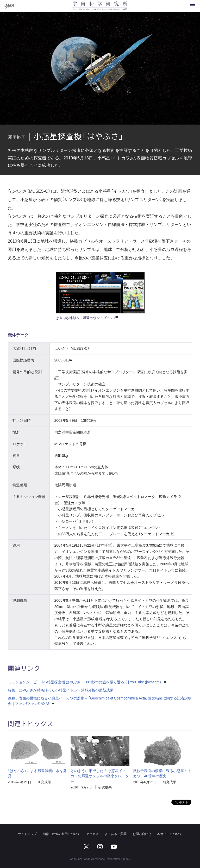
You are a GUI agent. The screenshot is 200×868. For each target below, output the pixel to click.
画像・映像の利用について (61, 834)
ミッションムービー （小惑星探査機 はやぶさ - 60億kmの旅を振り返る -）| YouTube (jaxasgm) (84, 682)
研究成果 (44, 782)
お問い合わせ (142, 834)
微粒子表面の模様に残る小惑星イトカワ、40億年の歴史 (162, 773)
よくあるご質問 (116, 834)
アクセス (92, 834)
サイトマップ (27, 834)
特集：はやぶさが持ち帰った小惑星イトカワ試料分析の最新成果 (61, 690)
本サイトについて (170, 834)
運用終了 (17, 137)
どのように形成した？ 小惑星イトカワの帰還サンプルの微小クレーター (100, 776)
